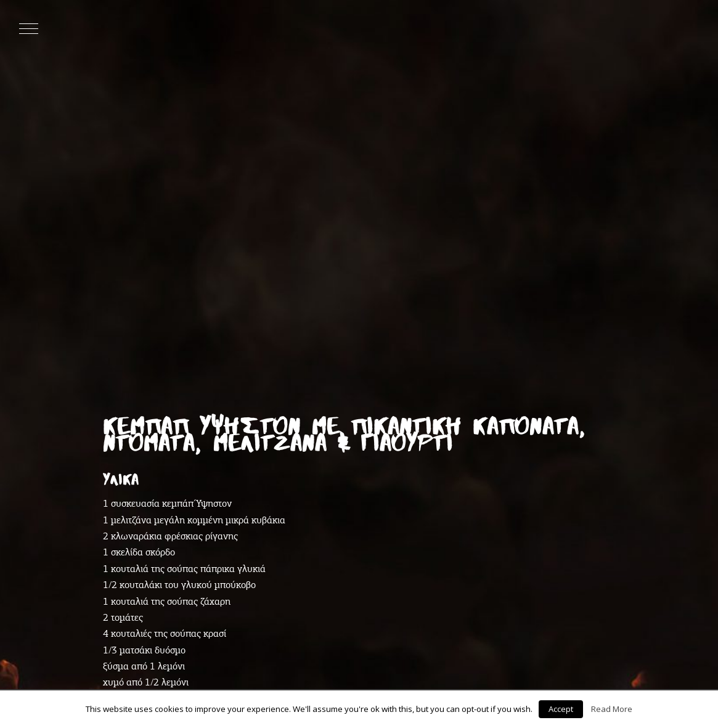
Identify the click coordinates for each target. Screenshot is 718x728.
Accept (561, 709)
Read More (612, 709)
